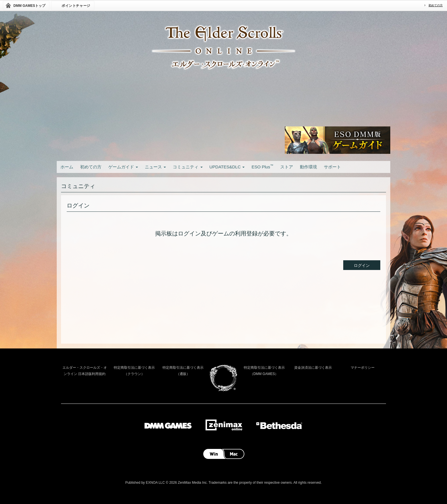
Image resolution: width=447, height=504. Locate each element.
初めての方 (436, 5)
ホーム (67, 167)
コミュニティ (188, 167)
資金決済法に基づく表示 (313, 368)
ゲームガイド (123, 167)
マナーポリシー (363, 368)
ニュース (155, 167)
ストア (287, 167)
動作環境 (308, 167)
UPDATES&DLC (227, 167)
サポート (332, 167)
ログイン (362, 265)
